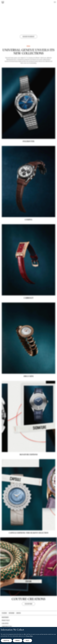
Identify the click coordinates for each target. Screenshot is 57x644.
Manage (18, 640)
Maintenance (5, 617)
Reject (27, 640)
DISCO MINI (29, 384)
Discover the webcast (28, 37)
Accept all (6, 640)
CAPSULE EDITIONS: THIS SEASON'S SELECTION (29, 540)
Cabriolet (29, 305)
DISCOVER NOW (28, 611)
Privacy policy (6, 620)
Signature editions (29, 462)
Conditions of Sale (7, 626)
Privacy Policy (29, 636)
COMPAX (28, 227)
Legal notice (5, 623)
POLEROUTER (28, 149)
